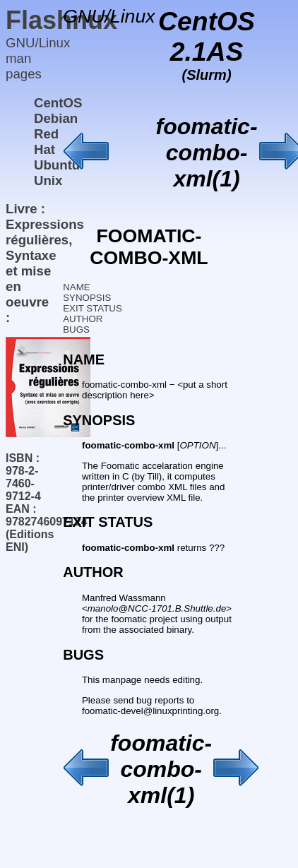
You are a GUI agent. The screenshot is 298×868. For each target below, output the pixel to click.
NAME (77, 287)
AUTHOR (83, 319)
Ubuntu (57, 165)
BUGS (76, 329)
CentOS (58, 103)
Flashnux (61, 20)
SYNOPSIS (87, 298)
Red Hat (46, 142)
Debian (56, 118)
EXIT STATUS (93, 308)
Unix (48, 180)
